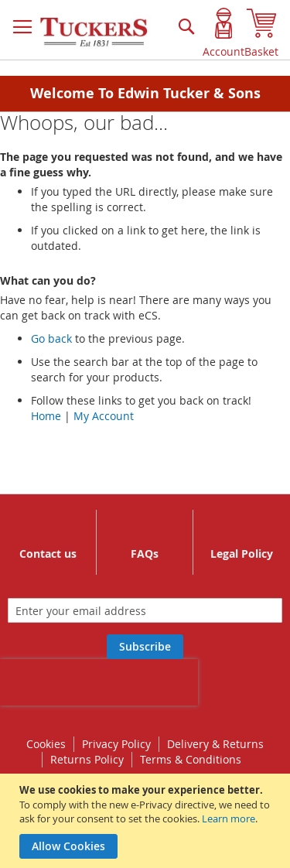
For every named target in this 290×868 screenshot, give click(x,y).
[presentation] (99, 682)
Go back (51, 338)
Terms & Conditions (191, 759)
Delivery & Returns (215, 744)
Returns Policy (87, 759)
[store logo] (95, 32)
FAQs (145, 554)
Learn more (229, 818)
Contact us (48, 554)
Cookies (46, 744)
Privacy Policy (116, 744)
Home (46, 416)
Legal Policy (242, 554)
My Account (104, 416)
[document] (147, 821)
